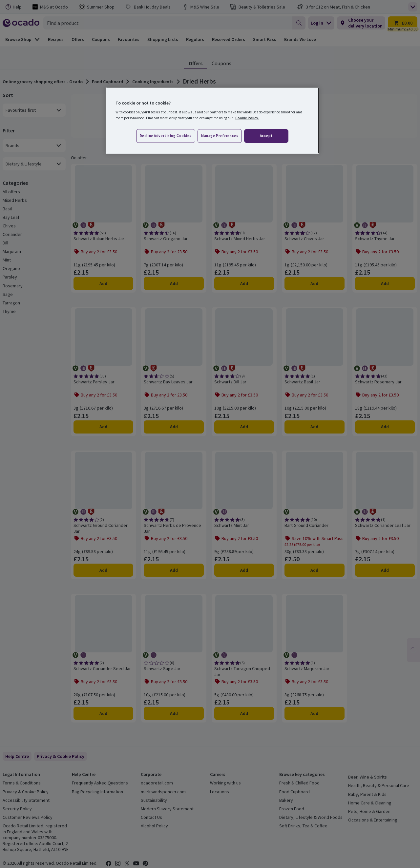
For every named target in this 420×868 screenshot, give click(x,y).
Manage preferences (220, 136)
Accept (266, 136)
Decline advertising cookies (166, 136)
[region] (212, 120)
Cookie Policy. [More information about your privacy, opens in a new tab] (247, 118)
